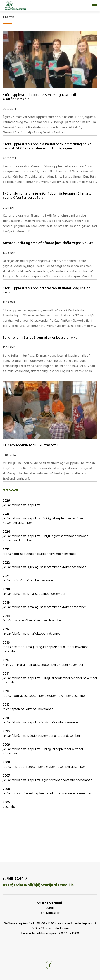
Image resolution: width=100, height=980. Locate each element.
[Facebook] (50, 965)
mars (26, 505)
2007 (6, 776)
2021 (6, 576)
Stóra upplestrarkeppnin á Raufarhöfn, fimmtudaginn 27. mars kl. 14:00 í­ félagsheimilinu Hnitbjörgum (47, 146)
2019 (6, 603)
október (78, 518)
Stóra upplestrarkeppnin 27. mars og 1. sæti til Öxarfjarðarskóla (39, 97)
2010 (6, 731)
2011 (6, 718)
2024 (6, 532)
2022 (6, 563)
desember (25, 523)
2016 (6, 643)
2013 (6, 692)
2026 (6, 501)
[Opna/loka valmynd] (94, 6)
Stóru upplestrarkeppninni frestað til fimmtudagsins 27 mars (46, 290)
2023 (6, 550)
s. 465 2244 (13, 879)
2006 (6, 789)
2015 (6, 660)
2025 (6, 514)
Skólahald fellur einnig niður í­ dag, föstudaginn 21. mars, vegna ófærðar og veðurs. (47, 196)
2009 (6, 745)
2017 (6, 629)
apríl (33, 505)
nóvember (10, 523)
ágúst (52, 518)
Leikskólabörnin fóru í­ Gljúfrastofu (30, 445)
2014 (6, 674)
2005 (6, 802)
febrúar (17, 505)
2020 (6, 589)
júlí (50, 536)
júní (45, 518)
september (64, 518)
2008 (6, 762)
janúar (7, 505)
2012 (6, 705)
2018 (6, 616)
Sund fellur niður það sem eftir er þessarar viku (40, 338)
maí (39, 505)
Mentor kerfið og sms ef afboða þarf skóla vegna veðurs (48, 243)
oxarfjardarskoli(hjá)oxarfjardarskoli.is (38, 885)
